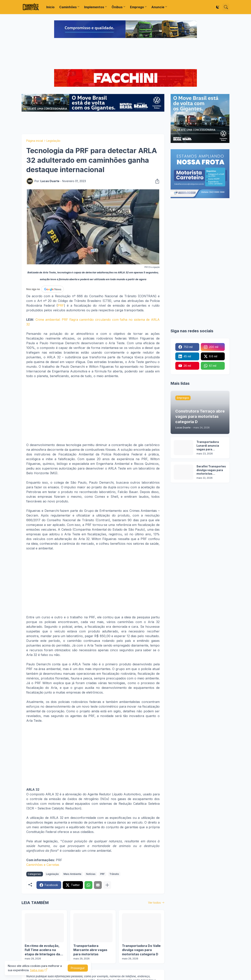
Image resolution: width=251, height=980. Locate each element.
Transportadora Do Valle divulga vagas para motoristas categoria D (141, 950)
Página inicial (35, 141)
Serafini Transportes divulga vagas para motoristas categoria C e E (211, 470)
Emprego (137, 7)
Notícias (91, 874)
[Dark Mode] (218, 7)
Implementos (94, 7)
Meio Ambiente (72, 874)
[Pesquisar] (226, 7)
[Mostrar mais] (107, 885)
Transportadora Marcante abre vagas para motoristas (90, 950)
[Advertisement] (125, 54)
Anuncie (158, 7)
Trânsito (114, 874)
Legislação (53, 141)
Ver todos (154, 903)
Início (50, 7)
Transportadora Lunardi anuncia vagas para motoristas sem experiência (208, 446)
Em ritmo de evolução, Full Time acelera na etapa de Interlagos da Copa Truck (42, 950)
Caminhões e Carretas (43, 865)
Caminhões (68, 7)
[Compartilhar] (156, 181)
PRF (61, 305)
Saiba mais (37, 970)
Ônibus (117, 7)
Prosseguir (78, 968)
